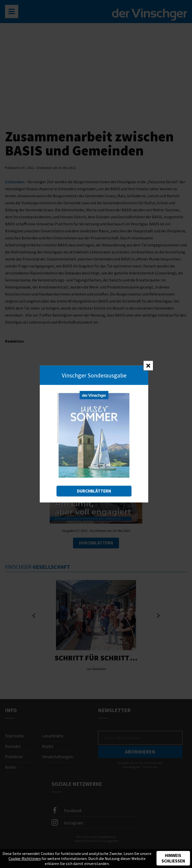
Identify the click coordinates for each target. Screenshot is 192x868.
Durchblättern (94, 491)
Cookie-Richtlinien (25, 858)
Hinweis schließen (173, 858)
